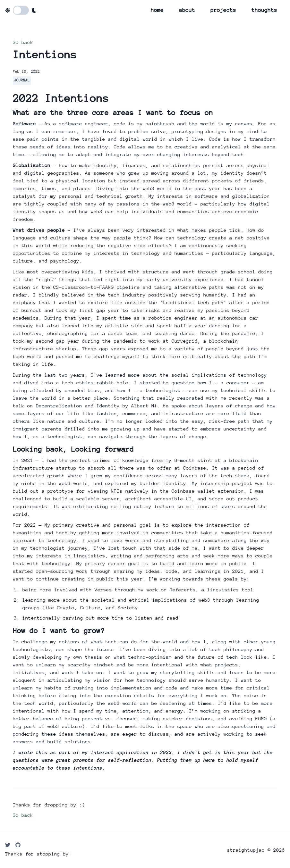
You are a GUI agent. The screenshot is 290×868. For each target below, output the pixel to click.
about (187, 10)
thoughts (264, 10)
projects (223, 10)
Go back (23, 42)
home (157, 10)
